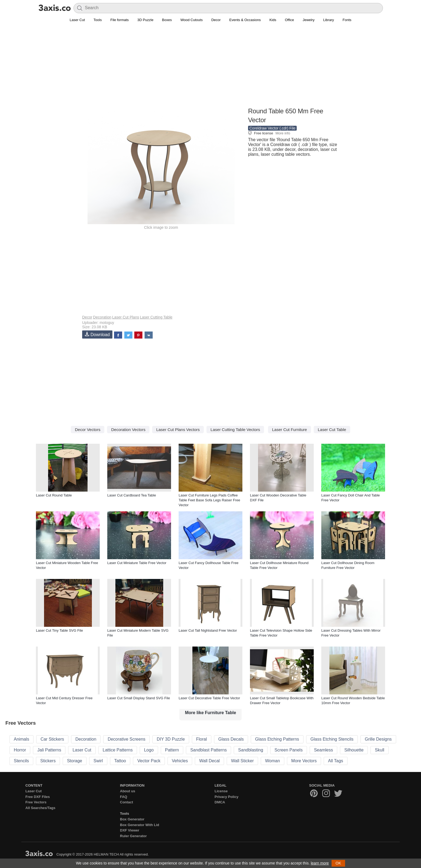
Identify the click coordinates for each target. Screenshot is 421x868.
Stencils (21, 761)
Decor (216, 20)
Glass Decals (231, 739)
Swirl (98, 761)
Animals (21, 739)
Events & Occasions (245, 20)
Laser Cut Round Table (54, 495)
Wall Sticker (242, 761)
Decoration (102, 317)
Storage (75, 761)
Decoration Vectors (128, 430)
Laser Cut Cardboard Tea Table (132, 495)
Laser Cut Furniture (290, 430)
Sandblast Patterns (208, 750)
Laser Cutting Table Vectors (235, 430)
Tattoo (120, 761)
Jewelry (309, 20)
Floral (202, 739)
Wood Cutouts (192, 20)
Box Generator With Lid (140, 825)
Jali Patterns (49, 750)
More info (283, 133)
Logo (149, 750)
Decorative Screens (126, 739)
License (221, 791)
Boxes (167, 20)
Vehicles (180, 761)
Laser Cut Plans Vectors (178, 430)
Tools (98, 20)
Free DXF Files (38, 797)
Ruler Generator (133, 836)
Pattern (172, 750)
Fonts (347, 20)
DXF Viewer (130, 830)
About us (128, 791)
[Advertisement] (211, 68)
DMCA (220, 802)
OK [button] (338, 863)
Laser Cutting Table (156, 317)
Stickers (48, 761)
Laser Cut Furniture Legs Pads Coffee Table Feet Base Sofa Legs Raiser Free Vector (209, 500)
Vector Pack (149, 761)
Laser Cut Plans (126, 317)
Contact (126, 802)
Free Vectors (36, 802)
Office (289, 20)
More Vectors (304, 761)
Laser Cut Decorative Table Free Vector (209, 698)
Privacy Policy (226, 797)
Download (97, 334)
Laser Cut (77, 20)
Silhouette (354, 750)
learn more (320, 863)
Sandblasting (251, 750)
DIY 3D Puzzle (171, 739)
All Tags (336, 761)
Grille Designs (378, 739)
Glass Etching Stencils (332, 739)
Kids (273, 20)
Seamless (323, 750)
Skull (380, 750)
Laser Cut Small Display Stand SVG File (139, 698)
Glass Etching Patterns (277, 739)
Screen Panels (289, 750)
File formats (119, 20)
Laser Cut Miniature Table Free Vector (137, 563)
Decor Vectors (88, 430)
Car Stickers (52, 739)
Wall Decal (209, 761)
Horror (20, 750)
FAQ (124, 797)
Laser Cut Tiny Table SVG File (59, 630)
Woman (273, 761)
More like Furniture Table (210, 713)
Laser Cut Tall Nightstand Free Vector (208, 630)
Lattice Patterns (118, 750)
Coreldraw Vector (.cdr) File (272, 128)
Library (329, 20)
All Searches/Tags (40, 808)
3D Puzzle (145, 20)
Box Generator (132, 819)
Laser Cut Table (332, 430)
